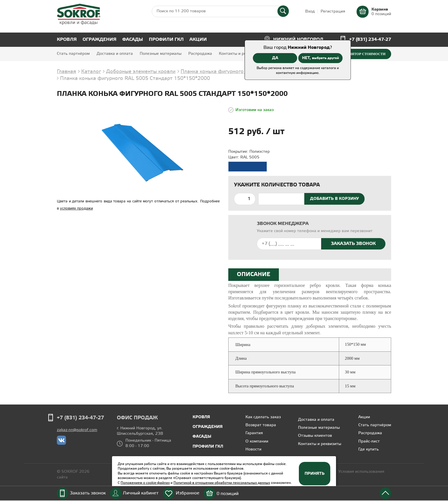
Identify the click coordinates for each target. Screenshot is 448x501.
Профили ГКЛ (166, 40)
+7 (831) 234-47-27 (370, 40)
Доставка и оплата (115, 54)
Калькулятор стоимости (360, 54)
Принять (315, 474)
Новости (253, 449)
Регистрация (333, 12)
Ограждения (100, 40)
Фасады (133, 40)
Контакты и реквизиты (240, 54)
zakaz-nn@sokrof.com (77, 430)
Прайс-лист (369, 441)
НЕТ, (320, 58)
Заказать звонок (88, 493)
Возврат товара (261, 425)
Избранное (188, 493)
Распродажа (200, 54)
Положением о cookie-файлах (145, 483)
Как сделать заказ (263, 417)
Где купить (369, 449)
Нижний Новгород (298, 40)
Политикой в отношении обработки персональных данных (222, 483)
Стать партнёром (73, 54)
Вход (310, 12)
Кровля (67, 40)
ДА (275, 58)
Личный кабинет (141, 493)
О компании (257, 441)
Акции (198, 40)
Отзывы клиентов (315, 436)
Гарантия (254, 433)
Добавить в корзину (334, 199)
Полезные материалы (161, 54)
